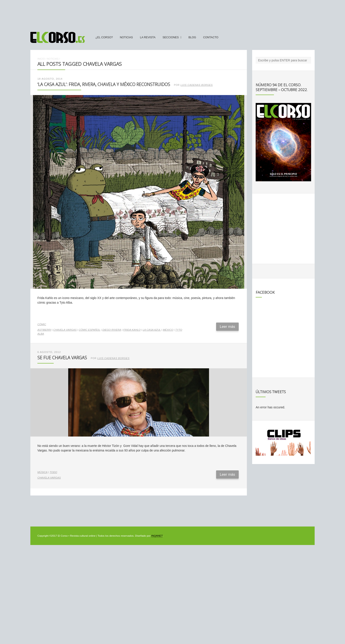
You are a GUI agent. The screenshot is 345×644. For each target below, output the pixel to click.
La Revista (148, 37)
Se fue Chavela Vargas (62, 358)
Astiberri (44, 330)
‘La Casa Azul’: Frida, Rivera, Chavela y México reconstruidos (104, 84)
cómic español (90, 330)
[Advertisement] (172, 14)
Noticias (126, 37)
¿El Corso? (104, 37)
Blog (192, 37)
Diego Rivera (112, 330)
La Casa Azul (152, 330)
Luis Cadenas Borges (197, 85)
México (168, 330)
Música (42, 472)
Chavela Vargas (65, 330)
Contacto (211, 37)
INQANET (157, 536)
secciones (171, 37)
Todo (53, 472)
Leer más (228, 327)
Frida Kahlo (132, 330)
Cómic (42, 324)
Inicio (41, 59)
